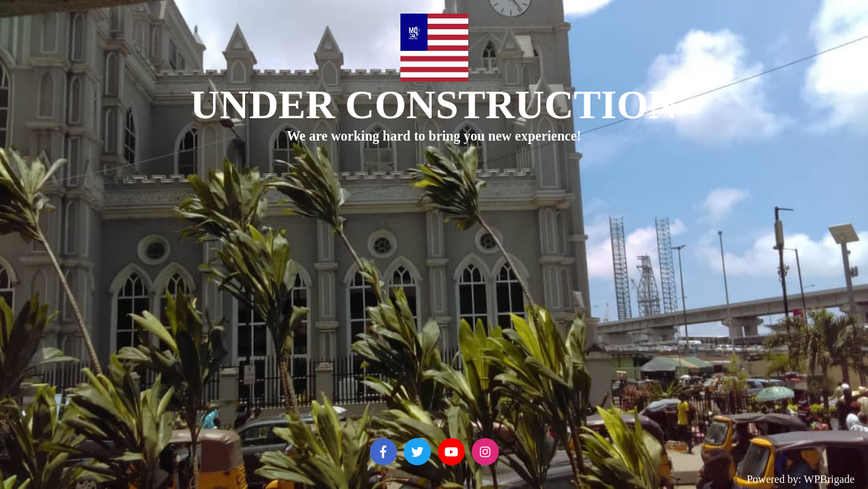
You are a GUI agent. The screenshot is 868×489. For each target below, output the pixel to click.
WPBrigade (829, 479)
